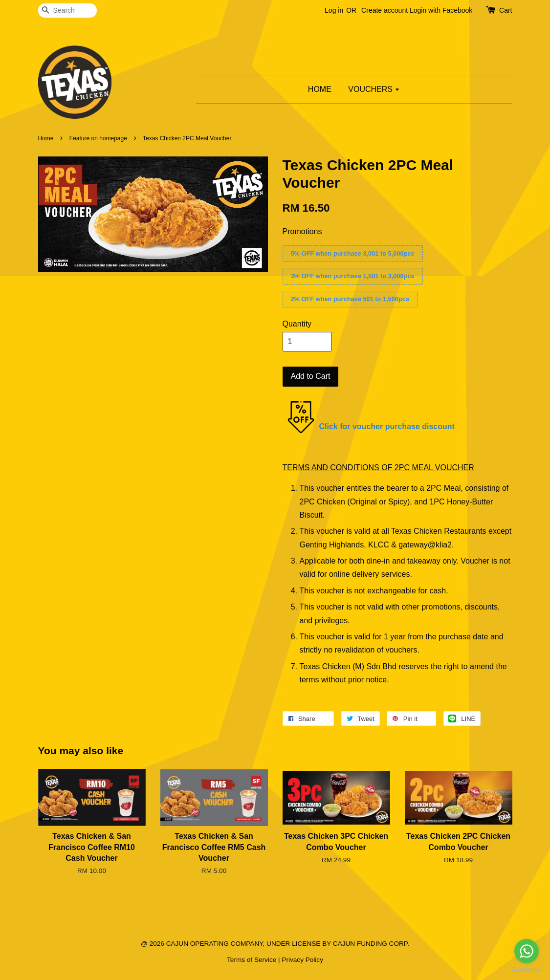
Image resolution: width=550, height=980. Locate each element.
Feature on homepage (98, 138)
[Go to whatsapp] (527, 951)
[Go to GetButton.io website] (527, 970)
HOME (320, 89)
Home (46, 138)
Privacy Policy (302, 960)
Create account (385, 10)
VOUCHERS (374, 89)
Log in (334, 10)
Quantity (297, 324)
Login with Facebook (441, 10)
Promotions (302, 231)
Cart (506, 10)
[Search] (67, 11)
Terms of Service (252, 960)
